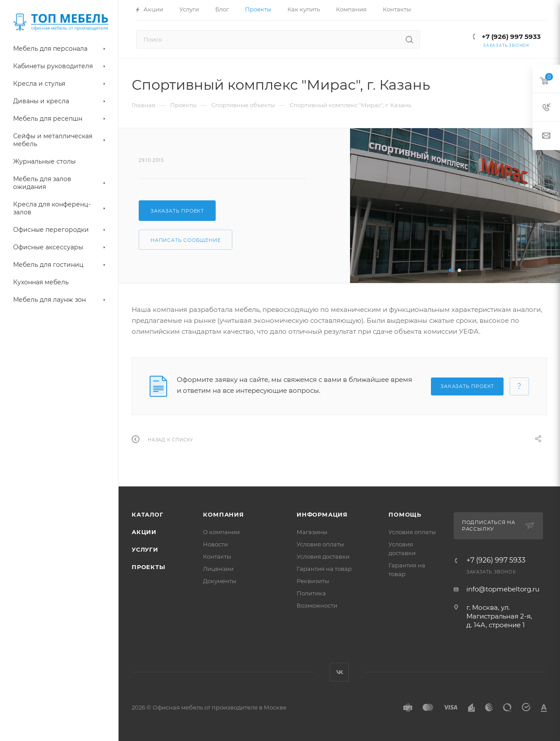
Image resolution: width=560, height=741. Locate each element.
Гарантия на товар (324, 569)
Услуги (145, 549)
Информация (322, 514)
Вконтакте (339, 672)
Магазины (312, 532)
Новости (215, 544)
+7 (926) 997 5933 (510, 37)
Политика (311, 593)
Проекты (149, 567)
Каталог (148, 514)
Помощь (405, 514)
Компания (223, 514)
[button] (451, 270)
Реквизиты (313, 581)
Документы (220, 581)
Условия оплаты (320, 544)
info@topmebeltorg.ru (503, 589)
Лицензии (218, 569)
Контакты (217, 556)
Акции (144, 532)
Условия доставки (323, 556)
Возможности (317, 605)
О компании (221, 532)
